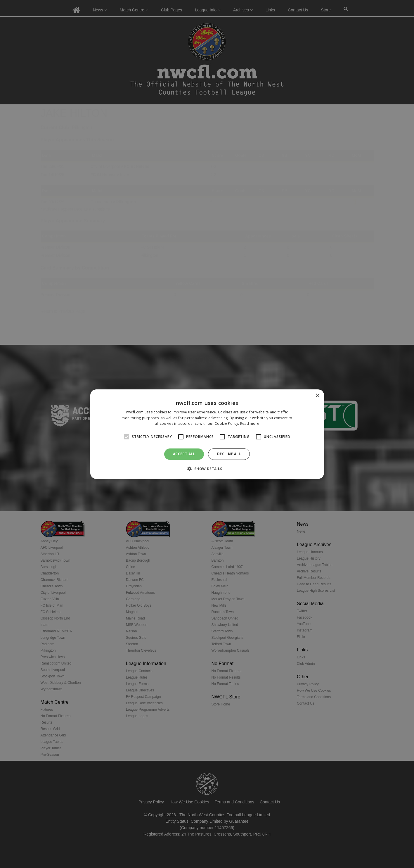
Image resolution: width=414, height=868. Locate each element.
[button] (207, 469)
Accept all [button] (184, 454)
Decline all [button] (229, 454)
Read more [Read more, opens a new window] (250, 423)
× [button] (317, 395)
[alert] (207, 434)
